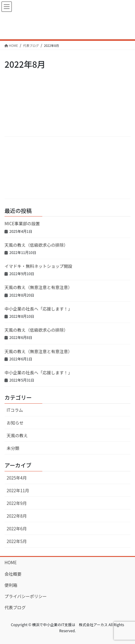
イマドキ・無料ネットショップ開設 (38, 266)
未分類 (13, 448)
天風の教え (17, 435)
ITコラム (15, 410)
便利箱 (11, 585)
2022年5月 (17, 541)
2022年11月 (18, 490)
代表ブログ (15, 607)
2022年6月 (17, 529)
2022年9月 (17, 503)
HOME (11, 562)
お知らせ (15, 423)
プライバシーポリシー (26, 596)
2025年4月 (17, 478)
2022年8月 (17, 516)
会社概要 (13, 574)
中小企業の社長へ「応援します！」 (38, 309)
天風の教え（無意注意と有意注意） (38, 287)
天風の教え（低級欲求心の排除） (36, 245)
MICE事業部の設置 (22, 223)
